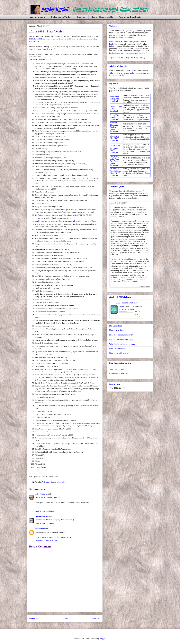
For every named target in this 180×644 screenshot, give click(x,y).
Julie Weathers (41, 494)
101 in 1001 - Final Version (47, 31)
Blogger (102, 638)
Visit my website (38, 17)
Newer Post (34, 618)
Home (65, 618)
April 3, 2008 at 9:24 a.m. (45, 523)
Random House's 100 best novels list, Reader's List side (55, 221)
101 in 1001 (61, 482)
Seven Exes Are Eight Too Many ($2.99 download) (116, 172)
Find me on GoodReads (130, 17)
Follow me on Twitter (61, 17)
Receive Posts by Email (119, 374)
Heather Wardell (42, 516)
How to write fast (116, 330)
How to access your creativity (121, 335)
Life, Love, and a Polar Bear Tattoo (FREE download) (115, 161)
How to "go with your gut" (120, 353)
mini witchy (40, 529)
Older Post (96, 618)
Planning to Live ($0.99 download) (115, 138)
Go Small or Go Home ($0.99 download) (115, 149)
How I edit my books (118, 349)
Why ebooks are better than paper (123, 344)
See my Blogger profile (102, 17)
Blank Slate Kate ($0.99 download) (115, 99)
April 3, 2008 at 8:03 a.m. (45, 511)
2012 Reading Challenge (127, 303)
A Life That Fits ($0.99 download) (115, 117)
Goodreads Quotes (144, 286)
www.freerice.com (72, 64)
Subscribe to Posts (117, 369)
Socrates (135, 282)
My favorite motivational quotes (122, 339)
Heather (122, 307)
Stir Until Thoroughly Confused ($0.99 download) (115, 127)
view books (140, 317)
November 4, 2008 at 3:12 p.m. (47, 541)
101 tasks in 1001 (36, 39)
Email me (81, 17)
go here (51, 49)
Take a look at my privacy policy (122, 73)
